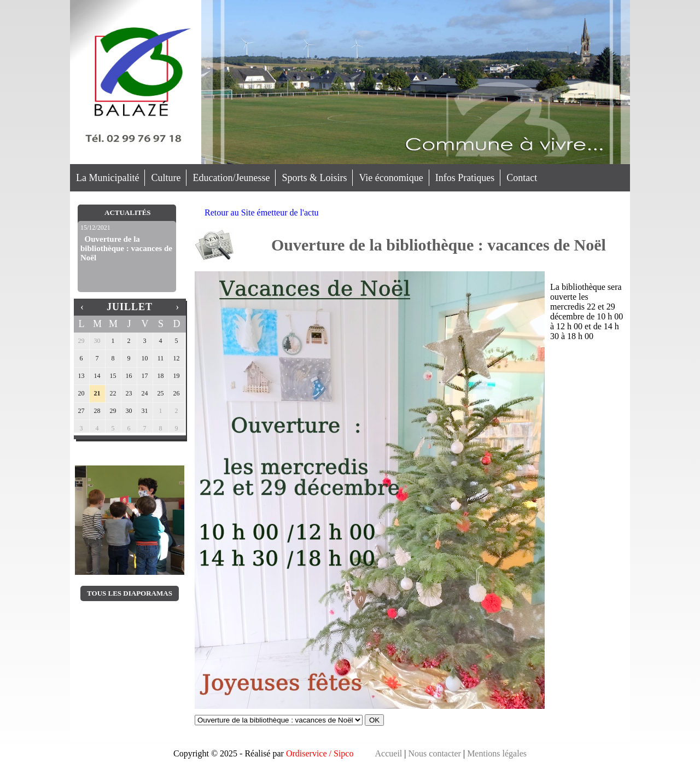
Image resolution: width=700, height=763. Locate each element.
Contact (522, 178)
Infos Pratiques (465, 178)
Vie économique (391, 178)
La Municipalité (107, 178)
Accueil (389, 753)
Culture (166, 178)
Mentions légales (497, 753)
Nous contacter (435, 753)
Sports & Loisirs (314, 178)
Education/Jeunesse (231, 178)
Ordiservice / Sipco (320, 753)
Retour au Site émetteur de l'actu (262, 212)
